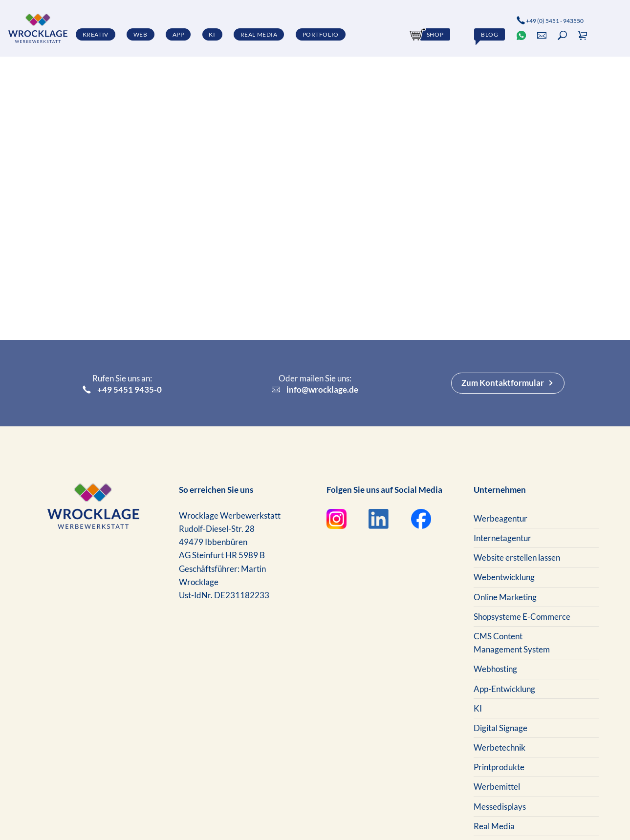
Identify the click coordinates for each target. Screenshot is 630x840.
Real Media (494, 826)
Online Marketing (505, 597)
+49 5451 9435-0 (122, 390)
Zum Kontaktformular (503, 383)
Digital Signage (500, 728)
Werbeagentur (500, 518)
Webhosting (495, 669)
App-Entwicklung (504, 689)
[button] (562, 35)
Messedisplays (500, 807)
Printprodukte (499, 767)
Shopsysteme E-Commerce (522, 617)
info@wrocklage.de (315, 390)
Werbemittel (497, 787)
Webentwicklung (504, 577)
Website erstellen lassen (517, 557)
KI (478, 708)
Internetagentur (502, 538)
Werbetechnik (500, 747)
